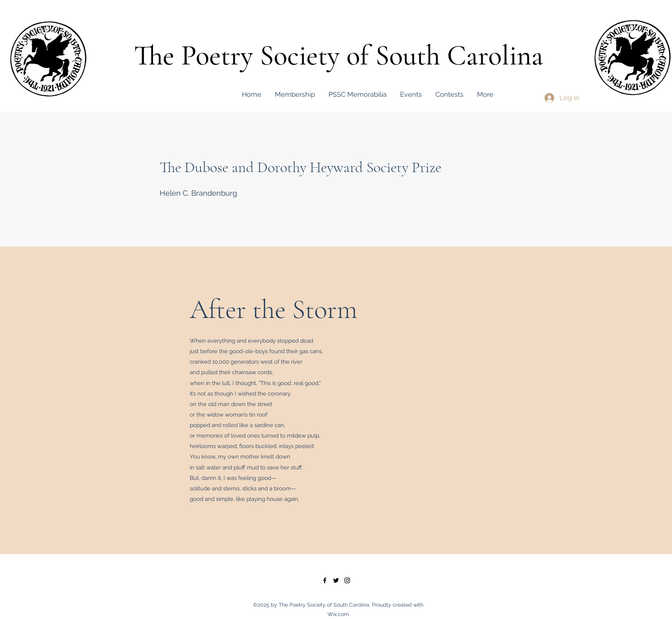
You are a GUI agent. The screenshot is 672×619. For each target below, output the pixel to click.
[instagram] (347, 580)
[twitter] (336, 580)
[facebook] (325, 580)
